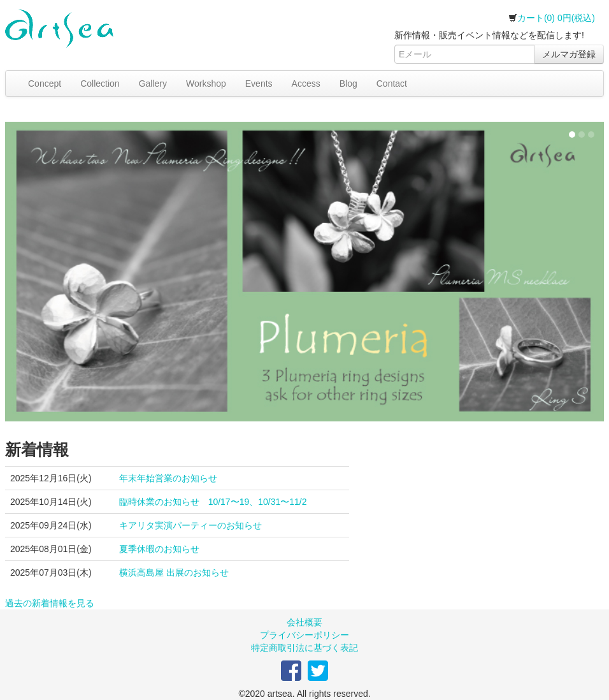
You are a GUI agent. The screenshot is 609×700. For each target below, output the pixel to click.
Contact (392, 84)
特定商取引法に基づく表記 (304, 648)
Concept (45, 84)
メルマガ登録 (569, 54)
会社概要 (304, 622)
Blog (348, 84)
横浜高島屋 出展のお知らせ (174, 572)
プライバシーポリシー (304, 635)
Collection (100, 84)
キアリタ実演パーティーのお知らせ (190, 525)
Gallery (153, 84)
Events (259, 84)
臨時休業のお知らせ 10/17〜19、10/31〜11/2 (213, 502)
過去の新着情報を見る (50, 603)
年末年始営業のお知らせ (168, 478)
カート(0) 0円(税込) (552, 18)
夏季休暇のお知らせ (159, 549)
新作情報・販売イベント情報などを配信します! (489, 35)
